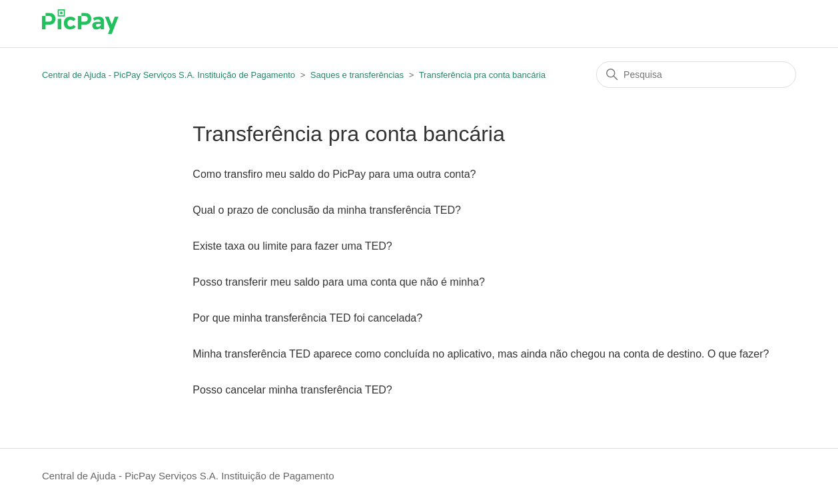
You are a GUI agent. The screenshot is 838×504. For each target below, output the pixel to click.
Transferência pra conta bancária (482, 75)
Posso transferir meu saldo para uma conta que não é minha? (338, 282)
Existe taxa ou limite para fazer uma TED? (292, 246)
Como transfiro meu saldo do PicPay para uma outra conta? (334, 174)
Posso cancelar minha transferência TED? (292, 390)
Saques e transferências (357, 75)
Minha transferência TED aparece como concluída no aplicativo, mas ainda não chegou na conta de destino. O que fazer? (481, 354)
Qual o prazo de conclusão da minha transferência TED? (327, 210)
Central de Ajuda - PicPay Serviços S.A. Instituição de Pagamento (169, 75)
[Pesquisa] (696, 75)
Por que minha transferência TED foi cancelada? (307, 318)
